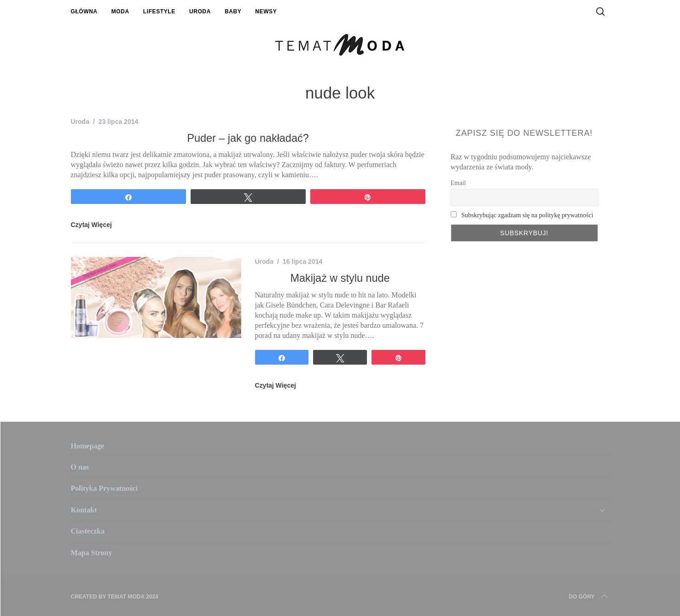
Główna (84, 12)
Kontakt (84, 510)
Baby (233, 12)
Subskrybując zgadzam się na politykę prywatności (527, 215)
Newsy (266, 12)
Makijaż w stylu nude (340, 278)
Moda (120, 12)
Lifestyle (159, 12)
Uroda (200, 12)
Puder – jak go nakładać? (248, 138)
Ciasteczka (88, 531)
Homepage (88, 446)
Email (458, 183)
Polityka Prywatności (104, 488)
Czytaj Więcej (91, 225)
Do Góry (589, 597)
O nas (80, 467)
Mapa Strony (92, 553)
